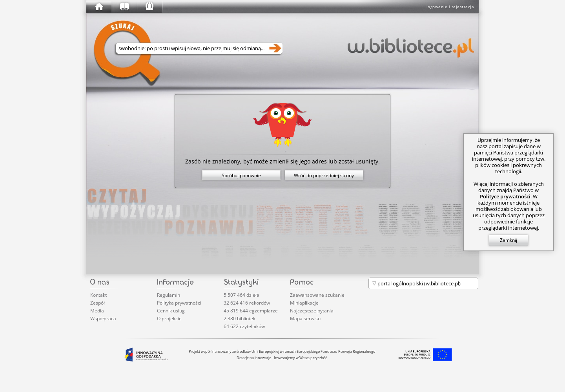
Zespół (98, 303)
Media (97, 311)
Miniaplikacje (304, 303)
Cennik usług (171, 311)
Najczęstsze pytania (312, 311)
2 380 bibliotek (240, 318)
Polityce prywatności (505, 196)
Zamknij (508, 240)
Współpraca (103, 318)
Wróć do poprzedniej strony (324, 175)
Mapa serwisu (305, 318)
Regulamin (169, 295)
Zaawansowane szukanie (317, 295)
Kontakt (98, 295)
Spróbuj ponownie (241, 175)
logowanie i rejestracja (450, 7)
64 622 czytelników (244, 326)
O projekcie (169, 318)
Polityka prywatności (179, 303)
